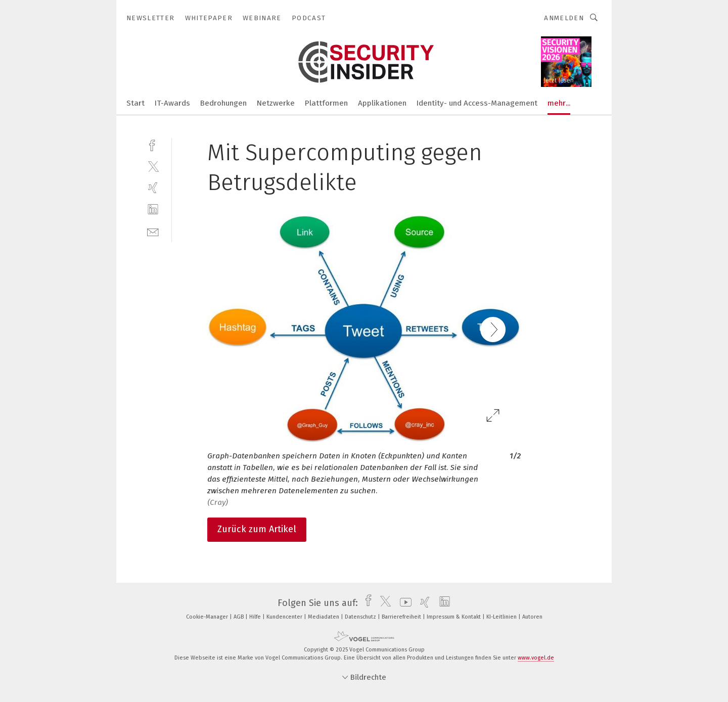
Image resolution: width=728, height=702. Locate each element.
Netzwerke (276, 103)
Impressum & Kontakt (454, 617)
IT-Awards (172, 103)
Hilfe (256, 617)
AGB (239, 617)
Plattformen (326, 103)
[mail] (153, 231)
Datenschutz (361, 617)
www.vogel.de (536, 658)
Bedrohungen (223, 103)
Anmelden (564, 18)
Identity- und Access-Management (477, 103)
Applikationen (382, 103)
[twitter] (153, 166)
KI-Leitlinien (502, 617)
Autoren (532, 617)
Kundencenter (285, 617)
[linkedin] (153, 209)
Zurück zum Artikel (257, 529)
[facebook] (153, 144)
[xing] (153, 188)
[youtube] (403, 603)
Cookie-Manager (208, 617)
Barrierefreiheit (402, 617)
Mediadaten (324, 617)
